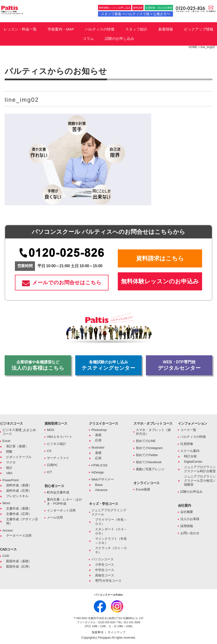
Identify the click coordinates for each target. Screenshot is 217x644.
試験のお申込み (191, 492)
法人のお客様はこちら (38, 365)
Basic (99, 485)
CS (49, 451)
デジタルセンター (179, 365)
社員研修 (187, 444)
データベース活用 (19, 536)
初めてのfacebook (149, 462)
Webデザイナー (103, 479)
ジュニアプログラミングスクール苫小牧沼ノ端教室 (200, 481)
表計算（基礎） (17, 446)
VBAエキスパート (60, 437)
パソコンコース (103, 559)
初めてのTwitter (147, 455)
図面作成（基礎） (19, 561)
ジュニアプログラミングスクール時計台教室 (200, 469)
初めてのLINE (146, 441)
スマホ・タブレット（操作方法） (153, 432)
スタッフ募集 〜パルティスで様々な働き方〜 (136, 14)
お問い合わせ (190, 533)
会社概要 (187, 512)
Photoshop (99, 430)
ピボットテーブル (19, 457)
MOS (51, 430)
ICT (49, 472)
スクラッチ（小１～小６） (111, 550)
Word (6, 503)
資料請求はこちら (160, 258)
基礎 (98, 435)
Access (8, 530)
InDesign (98, 472)
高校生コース (105, 575)
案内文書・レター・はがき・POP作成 (64, 501)
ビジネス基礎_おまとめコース (19, 432)
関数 (9, 452)
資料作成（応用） (19, 491)
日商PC (52, 465)
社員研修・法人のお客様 (159, 8)
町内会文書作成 (58, 492)
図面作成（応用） (19, 567)
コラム (88, 38)
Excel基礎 (143, 489)
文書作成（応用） (19, 514)
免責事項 (98, 632)
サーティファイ (58, 458)
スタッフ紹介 (136, 29)
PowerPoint (11, 480)
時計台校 (190, 456)
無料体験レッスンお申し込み (115, 8)
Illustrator (98, 447)
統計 (9, 468)
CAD (6, 556)
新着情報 (166, 29)
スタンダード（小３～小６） (111, 531)
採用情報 (187, 526)
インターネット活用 (61, 510)
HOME (193, 47)
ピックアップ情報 (199, 29)
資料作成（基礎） (19, 485)
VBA (9, 473)
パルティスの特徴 (100, 29)
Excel (6, 441)
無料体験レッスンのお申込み (160, 281)
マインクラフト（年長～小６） (111, 541)
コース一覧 (188, 430)
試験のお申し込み (119, 38)
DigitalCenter (193, 462)
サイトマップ (117, 632)
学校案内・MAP (61, 29)
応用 (98, 440)
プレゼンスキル (17, 496)
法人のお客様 (190, 519)
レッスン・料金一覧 (20, 29)
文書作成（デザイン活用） (22, 521)
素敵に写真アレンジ (150, 469)
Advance (101, 490)
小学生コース (105, 565)
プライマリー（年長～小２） (111, 522)
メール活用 (55, 517)
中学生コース (105, 570)
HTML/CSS (99, 465)
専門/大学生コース (108, 581)
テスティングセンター (108, 365)
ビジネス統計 (56, 444)
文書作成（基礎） (19, 508)
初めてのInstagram (149, 448)
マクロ (11, 462)
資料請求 (138, 8)
